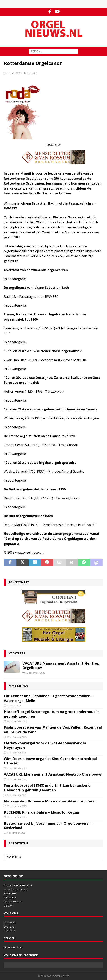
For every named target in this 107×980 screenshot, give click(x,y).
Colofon (9, 906)
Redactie (32, 73)
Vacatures (17, 653)
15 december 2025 (35, 673)
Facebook (10, 923)
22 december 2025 (17, 752)
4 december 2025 (16, 833)
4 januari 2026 (14, 706)
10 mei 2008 (14, 73)
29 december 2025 (17, 721)
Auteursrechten (13, 901)
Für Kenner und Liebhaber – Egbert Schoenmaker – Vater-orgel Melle (48, 698)
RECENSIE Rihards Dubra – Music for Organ (41, 812)
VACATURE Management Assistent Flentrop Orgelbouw (61, 665)
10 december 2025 (17, 817)
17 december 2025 (17, 768)
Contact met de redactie (18, 885)
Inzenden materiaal (16, 889)
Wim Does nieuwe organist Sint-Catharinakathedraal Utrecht (50, 761)
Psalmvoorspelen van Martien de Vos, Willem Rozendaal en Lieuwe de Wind (53, 729)
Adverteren (11, 893)
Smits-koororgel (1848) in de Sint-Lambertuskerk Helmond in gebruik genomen (47, 788)
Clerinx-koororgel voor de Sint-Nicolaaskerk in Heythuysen (45, 745)
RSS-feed (9, 931)
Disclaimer (10, 897)
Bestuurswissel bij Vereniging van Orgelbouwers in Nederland (48, 826)
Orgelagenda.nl (13, 947)
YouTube (9, 927)
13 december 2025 (17, 795)
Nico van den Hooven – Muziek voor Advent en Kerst (50, 801)
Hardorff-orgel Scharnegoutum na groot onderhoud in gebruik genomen (52, 714)
